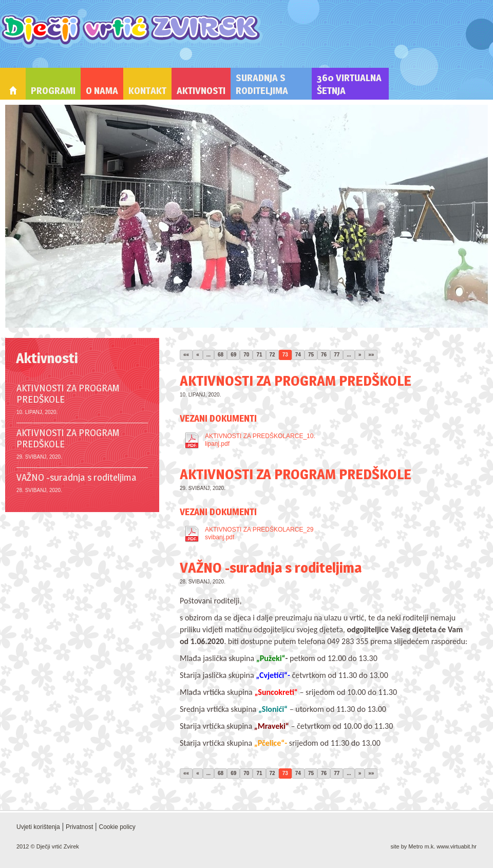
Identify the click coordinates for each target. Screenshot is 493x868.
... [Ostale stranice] (208, 355)
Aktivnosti (201, 91)
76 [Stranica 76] (324, 355)
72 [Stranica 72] (272, 355)
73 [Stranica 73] (285, 355)
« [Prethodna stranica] (198, 355)
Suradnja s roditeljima (262, 84)
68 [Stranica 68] (221, 355)
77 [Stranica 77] (337, 355)
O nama (102, 91)
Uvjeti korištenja (38, 827)
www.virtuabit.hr (457, 846)
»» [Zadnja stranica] (371, 355)
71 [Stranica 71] (259, 355)
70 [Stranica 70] (246, 355)
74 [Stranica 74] (298, 355)
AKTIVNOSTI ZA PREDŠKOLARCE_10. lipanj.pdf (260, 440)
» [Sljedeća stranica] (360, 355)
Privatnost (79, 827)
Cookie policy (117, 827)
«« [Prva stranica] (186, 355)
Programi (53, 91)
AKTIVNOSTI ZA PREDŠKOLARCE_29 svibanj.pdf (259, 533)
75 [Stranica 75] (311, 355)
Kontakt (147, 91)
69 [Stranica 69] (233, 355)
